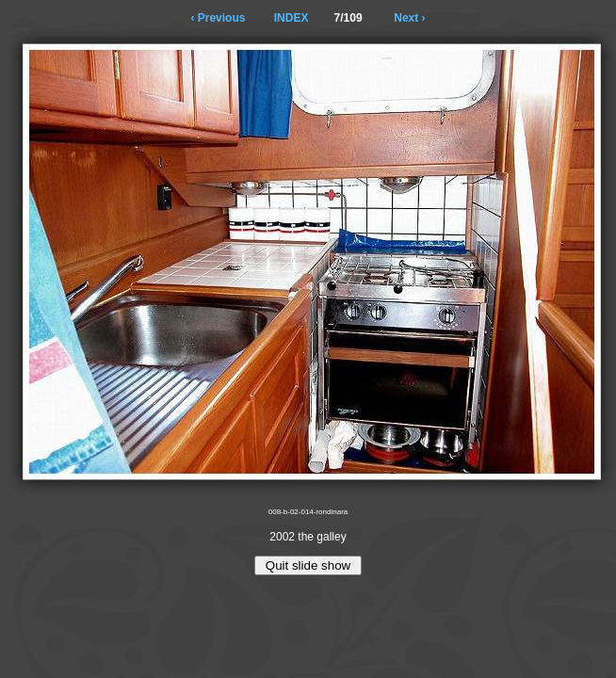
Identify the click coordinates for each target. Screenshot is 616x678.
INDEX (292, 18)
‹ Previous (218, 18)
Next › (409, 18)
